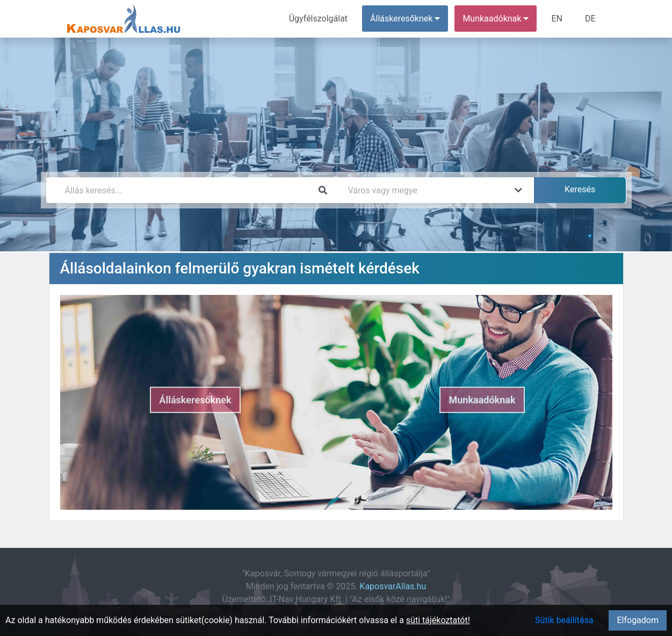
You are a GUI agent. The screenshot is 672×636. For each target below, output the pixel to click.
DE (590, 19)
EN (557, 19)
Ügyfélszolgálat (318, 19)
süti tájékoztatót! (438, 620)
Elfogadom (638, 620)
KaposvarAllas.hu (393, 586)
